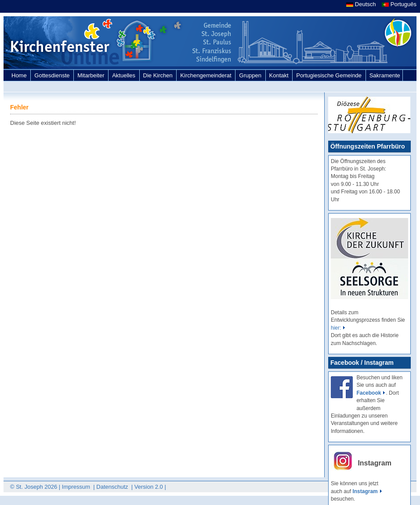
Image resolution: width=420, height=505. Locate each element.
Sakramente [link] (385, 75)
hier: (336, 328)
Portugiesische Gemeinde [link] (329, 75)
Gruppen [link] (251, 75)
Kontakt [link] (280, 75)
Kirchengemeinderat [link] (206, 75)
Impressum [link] (77, 487)
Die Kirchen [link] (159, 75)
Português (399, 4)
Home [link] (20, 75)
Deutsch (362, 4)
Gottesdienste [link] (53, 75)
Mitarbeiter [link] (92, 75)
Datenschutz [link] (113, 487)
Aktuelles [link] (124, 75)
